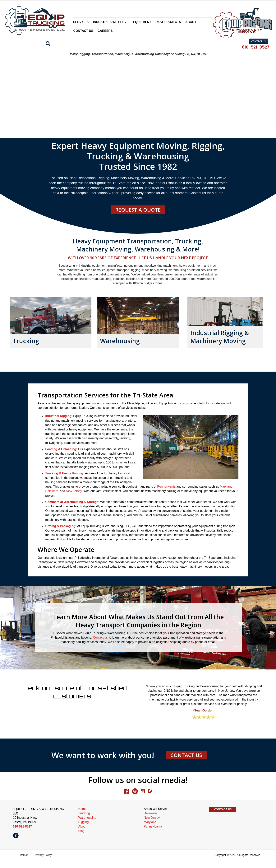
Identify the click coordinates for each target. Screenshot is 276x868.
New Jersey (74, 499)
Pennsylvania (166, 495)
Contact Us (83, 31)
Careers (105, 31)
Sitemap (23, 863)
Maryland (226, 495)
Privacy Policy (43, 863)
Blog (81, 839)
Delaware (52, 499)
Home (83, 817)
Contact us (100, 646)
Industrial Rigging (58, 424)
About (191, 22)
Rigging (84, 830)
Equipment (142, 22)
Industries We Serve (111, 22)
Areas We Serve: (155, 817)
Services (81, 22)
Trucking (84, 822)
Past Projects (168, 22)
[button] (259, 41)
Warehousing (87, 826)
